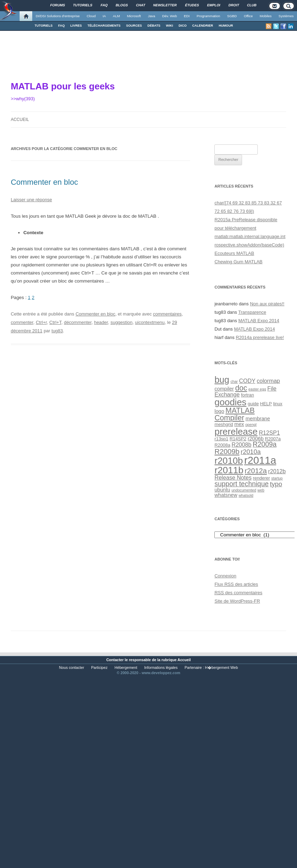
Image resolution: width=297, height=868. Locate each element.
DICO (183, 26)
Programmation (208, 16)
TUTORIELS (44, 26)
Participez (99, 667)
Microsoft (134, 16)
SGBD (232, 16)
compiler (224, 389)
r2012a (256, 471)
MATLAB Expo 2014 (259, 321)
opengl (251, 425)
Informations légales (161, 667)
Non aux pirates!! (267, 304)
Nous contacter (72, 667)
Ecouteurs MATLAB (234, 253)
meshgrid (224, 424)
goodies (230, 402)
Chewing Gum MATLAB (238, 262)
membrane (258, 419)
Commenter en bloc (44, 182)
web (261, 490)
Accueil (20, 120)
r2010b (229, 461)
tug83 (57, 331)
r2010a (251, 452)
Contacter (115, 660)
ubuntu (222, 490)
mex (239, 424)
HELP (266, 404)
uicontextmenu (150, 322)
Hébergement (126, 667)
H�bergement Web (221, 667)
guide (253, 404)
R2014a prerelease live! (260, 337)
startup (277, 478)
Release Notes (233, 477)
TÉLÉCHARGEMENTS (104, 26)
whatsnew (226, 495)
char (234, 381)
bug (222, 380)
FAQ (61, 26)
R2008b (241, 445)
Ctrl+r (41, 322)
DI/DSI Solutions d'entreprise (58, 16)
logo (219, 411)
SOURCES (134, 26)
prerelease (236, 432)
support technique (241, 484)
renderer (261, 478)
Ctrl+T (55, 322)
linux (278, 404)
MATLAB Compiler (234, 414)
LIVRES (76, 26)
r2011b (229, 470)
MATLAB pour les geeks (63, 86)
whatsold (246, 495)
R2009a (264, 444)
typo (276, 484)
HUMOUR (226, 26)
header (101, 322)
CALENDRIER (203, 26)
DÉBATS (154, 26)
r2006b (256, 439)
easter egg (257, 389)
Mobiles (266, 16)
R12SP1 (269, 433)
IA (104, 16)
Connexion (225, 576)
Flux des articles (236, 584)
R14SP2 (238, 439)
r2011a (260, 460)
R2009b (227, 452)
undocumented (244, 490)
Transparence (252, 312)
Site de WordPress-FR (237, 601)
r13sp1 (221, 439)
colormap (268, 381)
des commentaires (238, 593)
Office (248, 16)
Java (151, 16)
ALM (116, 16)
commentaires (167, 314)
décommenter (78, 322)
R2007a (273, 439)
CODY (247, 381)
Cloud (91, 16)
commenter (22, 322)
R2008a (222, 445)
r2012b (277, 471)
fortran (247, 395)
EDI (187, 16)
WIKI (170, 26)
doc (241, 388)
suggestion (121, 322)
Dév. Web (170, 16)
